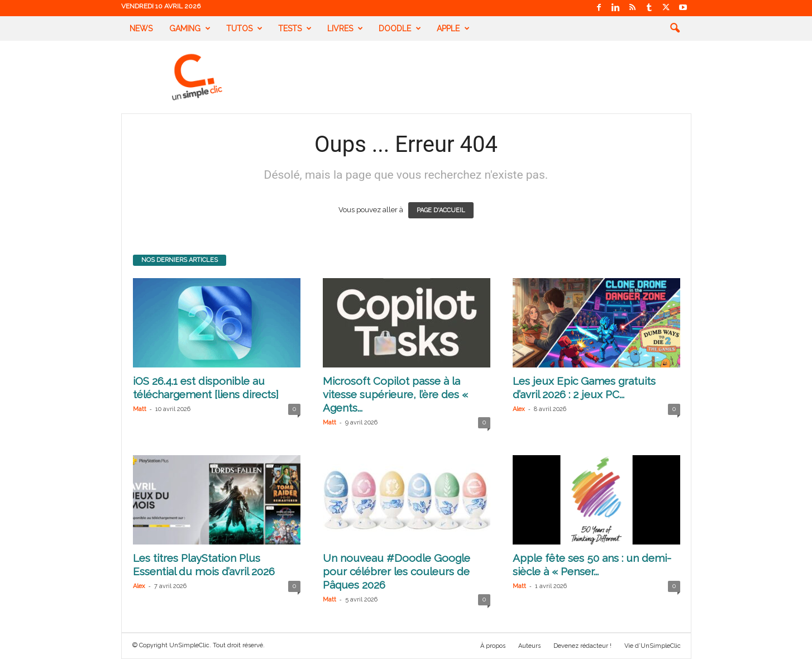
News (141, 28)
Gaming (190, 28)
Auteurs (529, 646)
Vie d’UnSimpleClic (653, 646)
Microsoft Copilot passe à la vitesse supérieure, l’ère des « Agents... (395, 394)
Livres (345, 28)
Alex (519, 409)
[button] (675, 28)
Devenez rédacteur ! (582, 646)
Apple (453, 28)
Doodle (400, 28)
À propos (493, 646)
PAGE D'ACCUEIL (441, 210)
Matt (140, 409)
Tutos (244, 28)
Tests (295, 28)
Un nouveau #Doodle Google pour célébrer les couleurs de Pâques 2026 (397, 571)
